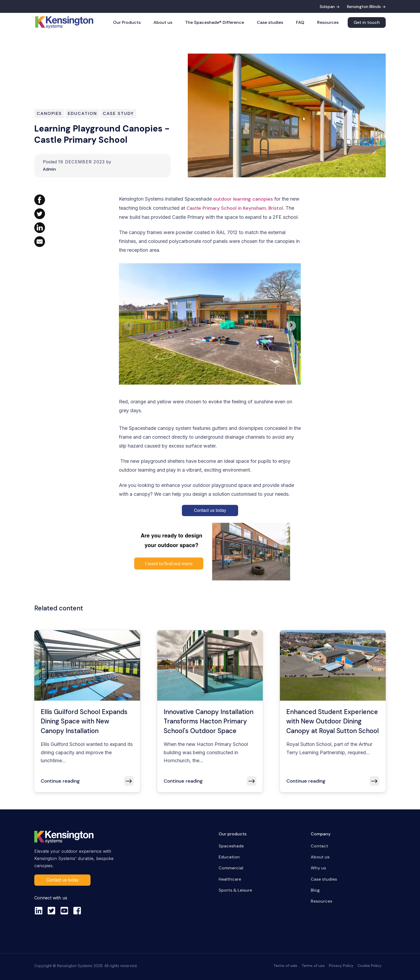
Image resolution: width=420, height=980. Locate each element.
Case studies (270, 22)
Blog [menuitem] (315, 890)
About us (163, 22)
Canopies (49, 113)
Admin (49, 169)
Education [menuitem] (229, 857)
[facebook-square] (77, 911)
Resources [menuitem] (321, 901)
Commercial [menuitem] (231, 868)
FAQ (300, 22)
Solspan (327, 7)
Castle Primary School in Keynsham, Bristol (235, 208)
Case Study (118, 113)
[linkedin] (39, 911)
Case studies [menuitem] (324, 879)
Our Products (127, 22)
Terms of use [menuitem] (313, 966)
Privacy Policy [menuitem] (341, 966)
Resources (328, 22)
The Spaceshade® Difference (215, 22)
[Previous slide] (129, 326)
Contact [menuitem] (319, 846)
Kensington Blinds (364, 7)
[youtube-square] (64, 911)
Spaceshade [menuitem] (231, 846)
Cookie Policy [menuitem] (370, 966)
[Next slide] (291, 326)
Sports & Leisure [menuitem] (235, 890)
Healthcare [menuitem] (230, 879)
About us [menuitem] (320, 857)
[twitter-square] (51, 911)
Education (82, 113)
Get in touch (367, 22)
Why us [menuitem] (318, 868)
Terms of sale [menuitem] (285, 966)
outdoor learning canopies (243, 199)
